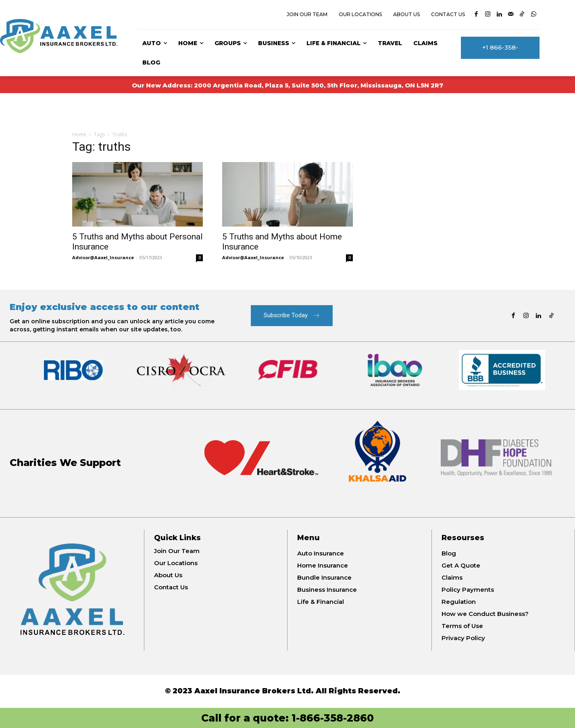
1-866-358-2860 (333, 718)
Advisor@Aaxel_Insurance (103, 257)
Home (79, 134)
